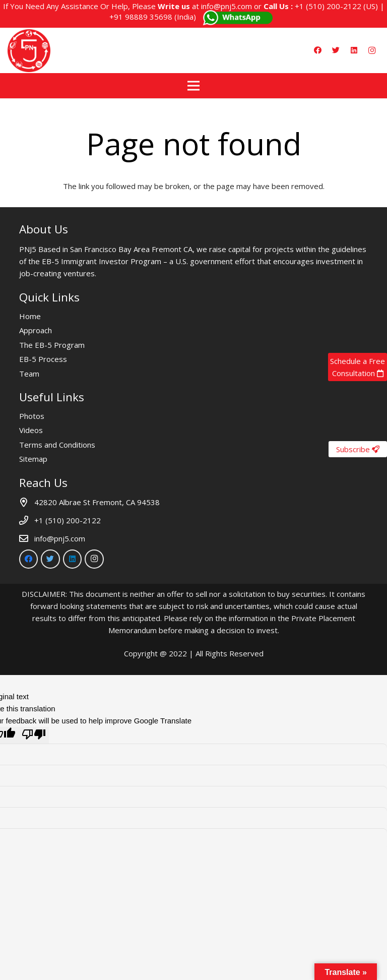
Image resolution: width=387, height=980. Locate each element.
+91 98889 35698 (141, 17)
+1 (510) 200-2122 (328, 6)
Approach (36, 330)
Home (30, 316)
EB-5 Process (43, 359)
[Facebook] (317, 50)
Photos (32, 416)
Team (29, 374)
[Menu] (193, 86)
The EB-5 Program (52, 345)
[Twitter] (336, 50)
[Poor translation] (34, 735)
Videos (31, 430)
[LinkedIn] (354, 50)
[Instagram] (372, 50)
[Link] (29, 51)
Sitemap (33, 459)
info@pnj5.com (227, 6)
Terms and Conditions (57, 445)
